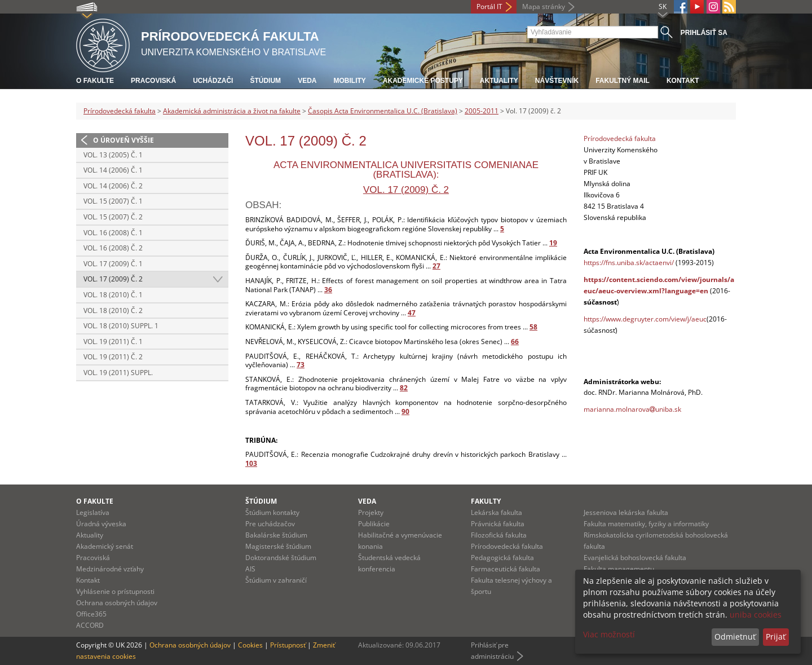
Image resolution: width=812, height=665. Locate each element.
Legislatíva (93, 512)
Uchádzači (213, 81)
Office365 (91, 614)
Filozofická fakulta (499, 535)
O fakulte (95, 81)
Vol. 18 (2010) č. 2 (113, 311)
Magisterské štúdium (278, 546)
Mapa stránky (544, 6)
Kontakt (683, 81)
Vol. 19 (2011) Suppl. (118, 373)
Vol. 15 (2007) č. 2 (113, 217)
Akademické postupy (423, 81)
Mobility (349, 81)
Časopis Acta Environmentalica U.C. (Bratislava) (383, 111)
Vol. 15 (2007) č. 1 (113, 201)
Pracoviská (153, 81)
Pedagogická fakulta (502, 558)
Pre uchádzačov (270, 524)
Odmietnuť (735, 637)
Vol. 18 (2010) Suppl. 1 (121, 326)
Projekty (371, 512)
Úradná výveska (101, 524)
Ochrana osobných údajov (117, 603)
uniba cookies (756, 615)
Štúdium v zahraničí (276, 580)
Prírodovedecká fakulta (120, 111)
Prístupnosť (288, 645)
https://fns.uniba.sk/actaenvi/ (629, 263)
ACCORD (90, 625)
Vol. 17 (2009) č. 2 (113, 279)
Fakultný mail (623, 81)
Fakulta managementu (619, 569)
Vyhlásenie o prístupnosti (115, 591)
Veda (307, 81)
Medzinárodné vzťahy (110, 569)
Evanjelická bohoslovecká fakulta (635, 558)
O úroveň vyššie (123, 140)
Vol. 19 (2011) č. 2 (113, 357)
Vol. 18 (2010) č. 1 (113, 295)
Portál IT (489, 6)
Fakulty (486, 501)
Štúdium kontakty (272, 512)
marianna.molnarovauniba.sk (632, 409)
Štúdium (265, 81)
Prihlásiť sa (704, 33)
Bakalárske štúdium (276, 535)
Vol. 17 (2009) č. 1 (113, 264)
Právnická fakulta (498, 524)
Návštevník (557, 81)
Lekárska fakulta (497, 512)
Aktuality (499, 81)
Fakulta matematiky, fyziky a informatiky (646, 524)
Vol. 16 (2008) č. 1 (113, 233)
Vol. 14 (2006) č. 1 (113, 170)
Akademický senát (105, 546)
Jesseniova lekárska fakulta (626, 512)
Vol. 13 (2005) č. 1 (113, 155)
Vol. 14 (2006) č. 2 (113, 186)
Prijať (776, 637)
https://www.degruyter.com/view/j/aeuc (645, 319)
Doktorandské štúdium (281, 558)
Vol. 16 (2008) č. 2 (113, 248)
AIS (250, 569)
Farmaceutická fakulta (506, 569)
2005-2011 (482, 111)
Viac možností (609, 634)
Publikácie (374, 524)
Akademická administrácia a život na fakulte (232, 111)
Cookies (250, 645)
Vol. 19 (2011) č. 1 (113, 342)
